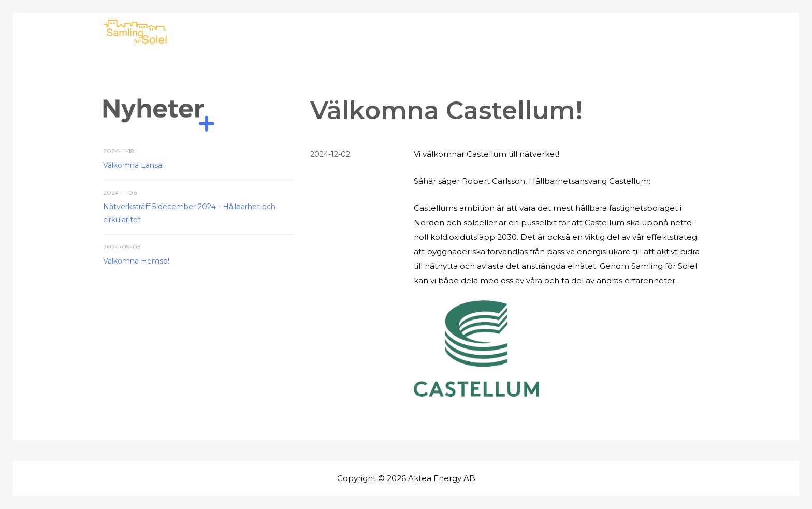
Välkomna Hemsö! (136, 261)
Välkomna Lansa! (133, 165)
